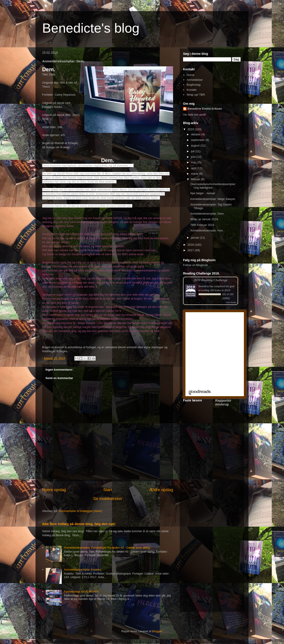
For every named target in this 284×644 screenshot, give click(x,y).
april (194, 168)
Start (108, 490)
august (196, 145)
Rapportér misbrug (223, 402)
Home (190, 75)
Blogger (157, 631)
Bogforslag (193, 85)
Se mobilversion (107, 499)
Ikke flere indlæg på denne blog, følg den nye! (79, 524)
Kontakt (191, 90)
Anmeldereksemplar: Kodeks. (83, 570)
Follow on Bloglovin (195, 265)
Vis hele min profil (194, 115)
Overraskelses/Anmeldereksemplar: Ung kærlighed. (213, 186)
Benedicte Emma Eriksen (205, 109)
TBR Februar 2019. (202, 225)
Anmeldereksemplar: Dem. (207, 214)
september (198, 140)
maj (194, 162)
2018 (191, 245)
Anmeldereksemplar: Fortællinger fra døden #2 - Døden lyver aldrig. (107, 548)
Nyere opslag (54, 490)
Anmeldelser (195, 80)
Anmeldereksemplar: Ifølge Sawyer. (213, 199)
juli (193, 151)
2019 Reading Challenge (211, 280)
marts (195, 174)
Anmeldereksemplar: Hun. (207, 230)
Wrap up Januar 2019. (204, 219)
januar (195, 238)
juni (194, 157)
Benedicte (204, 286)
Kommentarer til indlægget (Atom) (80, 511)
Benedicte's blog (91, 28)
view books (231, 302)
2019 (191, 129)
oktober (196, 134)
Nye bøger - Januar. (203, 193)
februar (196, 179)
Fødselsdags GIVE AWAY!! (81, 592)
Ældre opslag (161, 490)
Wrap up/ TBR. (196, 95)
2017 (191, 250)
